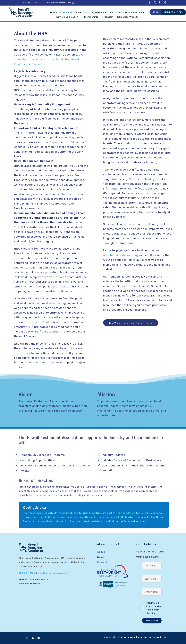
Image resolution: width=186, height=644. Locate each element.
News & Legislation (67, 17)
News (101, 557)
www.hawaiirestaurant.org (121, 255)
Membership (91, 17)
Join (156, 12)
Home (54, 13)
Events (80, 13)
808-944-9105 (30, 3)
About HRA (66, 13)
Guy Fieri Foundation (101, 13)
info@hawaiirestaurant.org (60, 3)
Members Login (173, 12)
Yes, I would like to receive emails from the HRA (154, 608)
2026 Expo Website (128, 17)
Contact (109, 17)
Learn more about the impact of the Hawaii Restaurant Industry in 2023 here (50, 59)
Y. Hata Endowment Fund (130, 13)
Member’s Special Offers (131, 323)
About (101, 552)
